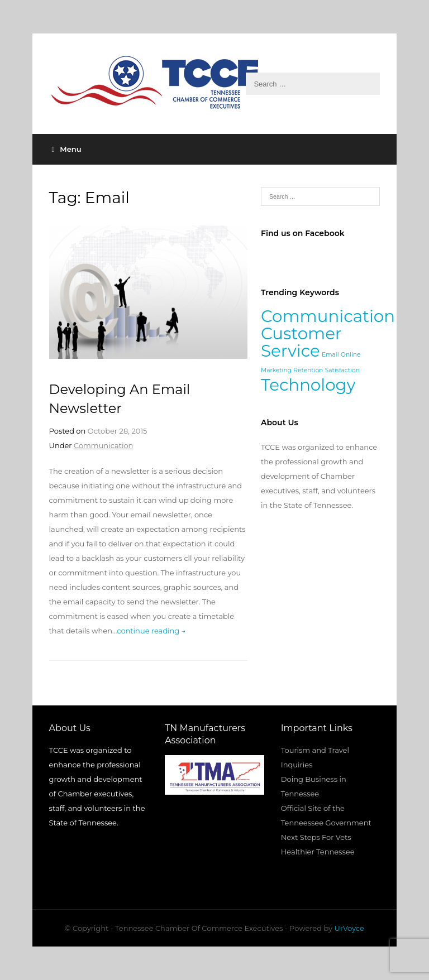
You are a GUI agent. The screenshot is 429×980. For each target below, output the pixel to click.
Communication (103, 445)
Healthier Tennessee (318, 852)
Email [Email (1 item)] (330, 355)
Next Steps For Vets (316, 837)
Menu (67, 149)
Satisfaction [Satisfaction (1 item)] (342, 370)
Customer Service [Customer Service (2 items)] (301, 342)
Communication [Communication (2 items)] (328, 316)
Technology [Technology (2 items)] (308, 385)
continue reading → (151, 631)
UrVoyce (349, 928)
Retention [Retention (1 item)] (308, 370)
